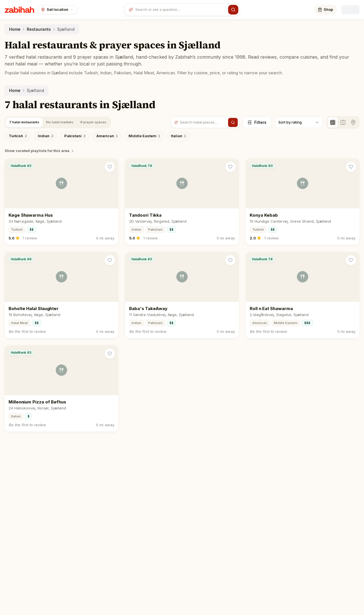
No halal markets (66, 122)
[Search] (233, 10)
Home (15, 29)
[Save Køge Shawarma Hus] (110, 167)
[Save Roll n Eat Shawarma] (351, 260)
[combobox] (180, 10)
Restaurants (39, 29)
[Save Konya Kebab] (351, 167)
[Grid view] (333, 122)
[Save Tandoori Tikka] (230, 167)
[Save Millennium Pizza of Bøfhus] (110, 354)
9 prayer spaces (103, 122)
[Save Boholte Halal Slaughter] (110, 260)
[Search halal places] (203, 123)
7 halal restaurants (26, 122)
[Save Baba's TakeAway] (230, 260)
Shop (325, 9)
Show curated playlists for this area (40, 151)
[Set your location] (57, 10)
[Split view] (343, 122)
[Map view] (353, 122)
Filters (257, 122)
